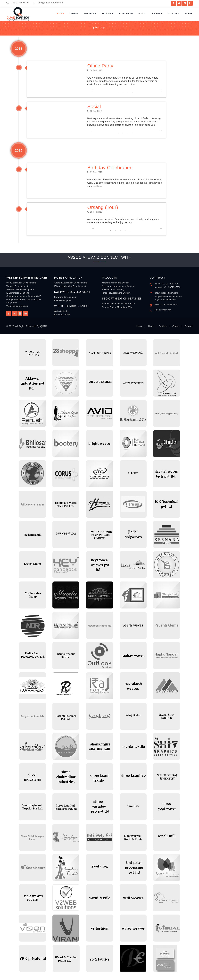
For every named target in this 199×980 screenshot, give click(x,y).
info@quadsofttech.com (50, 3)
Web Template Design (17, 306)
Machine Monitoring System (116, 283)
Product (107, 13)
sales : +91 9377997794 (167, 284)
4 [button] (133, 92)
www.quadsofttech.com (166, 304)
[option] (100, 90)
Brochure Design (62, 315)
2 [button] (123, 92)
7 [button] (140, 231)
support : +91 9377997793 (168, 287)
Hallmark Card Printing (113, 289)
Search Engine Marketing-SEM (117, 307)
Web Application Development (21, 283)
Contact (174, 13)
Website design (62, 311)
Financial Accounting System (116, 293)
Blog (189, 13)
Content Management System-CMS (24, 296)
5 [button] (130, 231)
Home (60, 13)
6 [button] (135, 231)
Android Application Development (70, 283)
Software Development (65, 297)
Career (157, 13)
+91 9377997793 (163, 310)
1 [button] (118, 92)
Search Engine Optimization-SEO (118, 304)
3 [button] (128, 92)
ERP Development (63, 300)
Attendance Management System (118, 286)
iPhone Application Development (70, 286)
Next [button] (159, 90)
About (74, 13)
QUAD (44, 326)
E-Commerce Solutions (18, 293)
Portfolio (126, 13)
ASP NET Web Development (20, 289)
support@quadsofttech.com (168, 296)
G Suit (143, 13)
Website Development (17, 286)
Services (90, 13)
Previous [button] (91, 90)
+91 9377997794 (20, 3)
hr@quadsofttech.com (166, 300)
